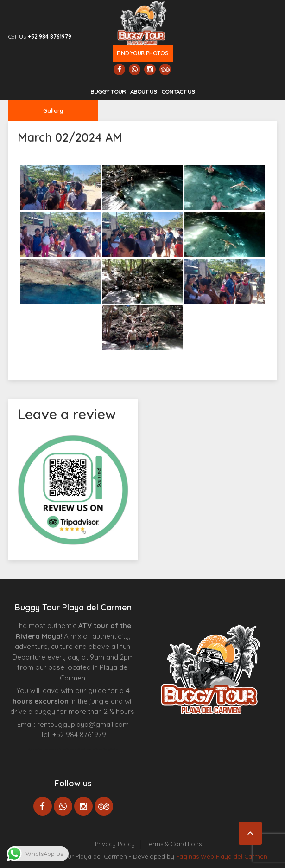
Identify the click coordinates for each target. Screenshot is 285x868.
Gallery (53, 111)
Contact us (178, 91)
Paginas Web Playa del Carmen (222, 856)
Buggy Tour (108, 91)
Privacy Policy (115, 844)
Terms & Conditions (174, 844)
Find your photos (142, 53)
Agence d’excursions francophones (47, 749)
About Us (143, 91)
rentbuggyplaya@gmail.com (83, 724)
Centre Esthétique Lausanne (80, 749)
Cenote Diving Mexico (106, 749)
